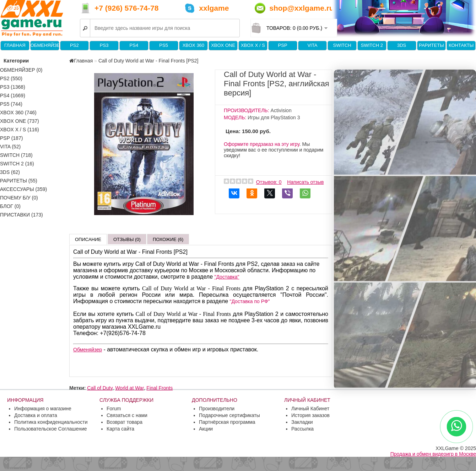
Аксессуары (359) (23, 189)
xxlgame (214, 8)
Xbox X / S (253, 45)
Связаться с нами (127, 415)
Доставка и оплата (36, 415)
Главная (15, 45)
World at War (129, 388)
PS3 (104, 45)
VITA (312, 45)
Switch (342, 45)
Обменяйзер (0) (21, 70)
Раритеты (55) (19, 181)
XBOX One (223, 45)
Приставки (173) (21, 215)
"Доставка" (227, 277)
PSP (283, 45)
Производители (217, 409)
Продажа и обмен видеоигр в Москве (433, 454)
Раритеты (431, 45)
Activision (281, 110)
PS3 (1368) (13, 87)
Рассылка (302, 429)
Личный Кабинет (310, 409)
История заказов (310, 415)
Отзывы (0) (127, 239)
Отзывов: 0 (269, 182)
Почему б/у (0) (19, 198)
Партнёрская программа (227, 422)
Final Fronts (159, 388)
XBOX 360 (193, 45)
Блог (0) (10, 206)
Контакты (461, 45)
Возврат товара (125, 422)
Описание (88, 239)
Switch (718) (16, 155)
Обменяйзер (45, 45)
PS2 (74, 45)
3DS (402, 45)
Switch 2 (372, 45)
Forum (114, 409)
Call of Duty (100, 388)
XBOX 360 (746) (18, 113)
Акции (206, 429)
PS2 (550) (11, 78)
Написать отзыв (305, 182)
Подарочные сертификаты (229, 415)
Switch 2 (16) (17, 164)
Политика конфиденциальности (51, 422)
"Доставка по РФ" (250, 301)
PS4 (134, 45)
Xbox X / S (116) (20, 130)
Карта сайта (120, 429)
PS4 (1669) (13, 95)
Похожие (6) (168, 239)
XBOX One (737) (20, 121)
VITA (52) (10, 147)
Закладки (302, 422)
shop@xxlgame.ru (302, 8)
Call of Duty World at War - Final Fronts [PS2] (148, 61)
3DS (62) (10, 172)
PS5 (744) (11, 104)
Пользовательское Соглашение (51, 429)
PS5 (164, 45)
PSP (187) (11, 138)
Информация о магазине (43, 409)
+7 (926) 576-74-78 (126, 8)
